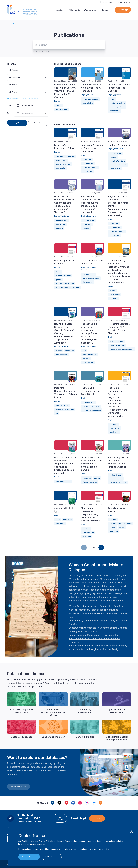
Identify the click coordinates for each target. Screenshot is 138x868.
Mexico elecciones (90, 482)
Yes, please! (60, 818)
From (9, 105)
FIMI (84, 351)
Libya (58, 519)
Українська (118, 149)
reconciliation (88, 103)
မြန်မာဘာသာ (118, 95)
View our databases (18, 787)
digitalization (60, 224)
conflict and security (63, 164)
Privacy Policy (45, 841)
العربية (56, 515)
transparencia (115, 295)
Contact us (97, 818)
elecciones (60, 481)
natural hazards (88, 533)
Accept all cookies (29, 857)
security (113, 527)
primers (59, 351)
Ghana (58, 272)
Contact (105, 10)
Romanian (85, 270)
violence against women (65, 283)
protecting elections (63, 276)
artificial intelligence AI (118, 165)
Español (111, 286)
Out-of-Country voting (91, 278)
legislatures (114, 432)
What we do (75, 10)
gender (59, 280)
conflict (58, 105)
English (57, 101)
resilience (86, 359)
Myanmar (71, 156)
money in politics (116, 479)
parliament (113, 298)
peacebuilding (61, 160)
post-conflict (61, 168)
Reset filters (38, 123)
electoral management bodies (121, 523)
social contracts (88, 402)
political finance (115, 475)
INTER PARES (114, 428)
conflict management (90, 99)
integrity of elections (117, 161)
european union (115, 153)
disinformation (115, 169)
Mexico (97, 478)
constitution (60, 156)
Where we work (91, 10)
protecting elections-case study (68, 287)
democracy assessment (65, 409)
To (8, 113)
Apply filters (17, 123)
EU (94, 274)
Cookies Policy (28, 841)
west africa (114, 531)
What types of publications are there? (23, 98)
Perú (111, 341)
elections (113, 157)
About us (60, 10)
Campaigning (87, 282)
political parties (61, 355)
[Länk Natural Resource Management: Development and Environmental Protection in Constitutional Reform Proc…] (94, 639)
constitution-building (117, 103)
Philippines (87, 537)
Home (9, 24)
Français (90, 95)
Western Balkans (62, 405)
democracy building (117, 107)
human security (61, 109)
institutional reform (90, 355)
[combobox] (9, 70)
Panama (112, 291)
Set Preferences (52, 857)
